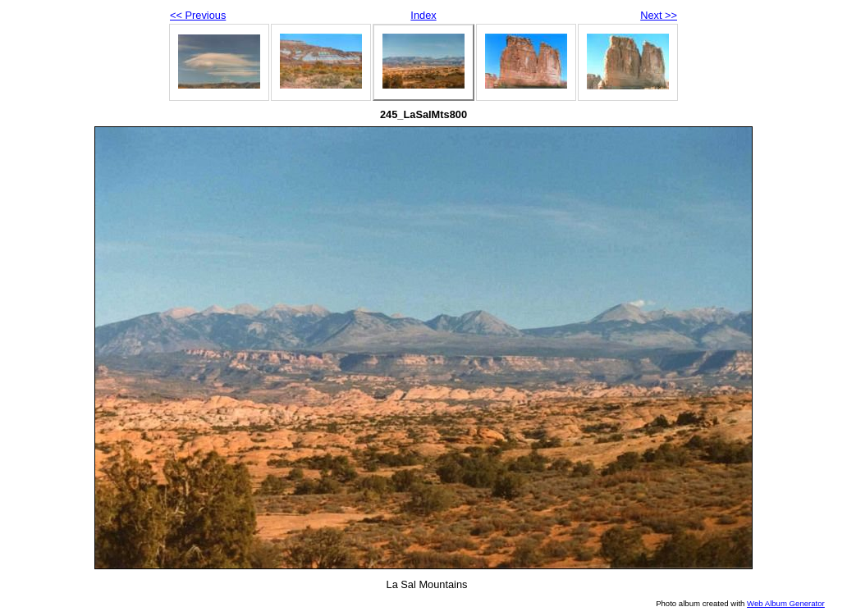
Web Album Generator (786, 603)
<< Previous (198, 15)
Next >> (659, 15)
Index (423, 15)
